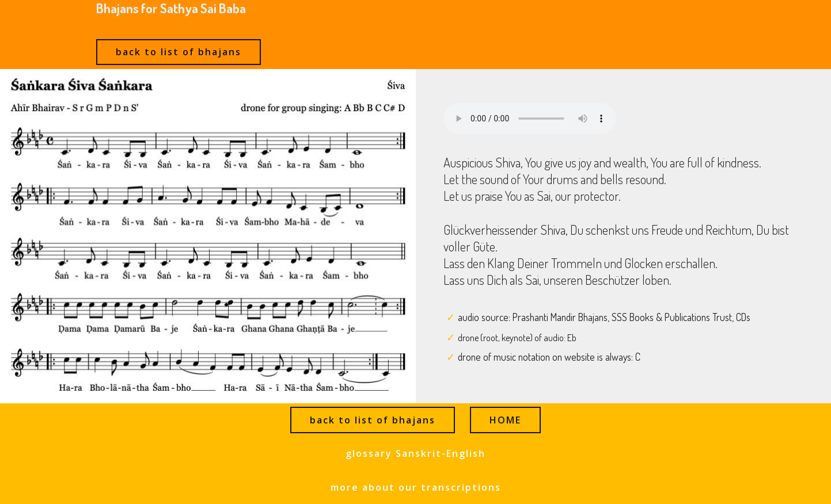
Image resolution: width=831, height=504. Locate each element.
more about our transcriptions (416, 487)
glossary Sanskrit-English (415, 453)
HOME (505, 420)
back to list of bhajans (179, 52)
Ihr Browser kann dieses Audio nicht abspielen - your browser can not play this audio (530, 119)
